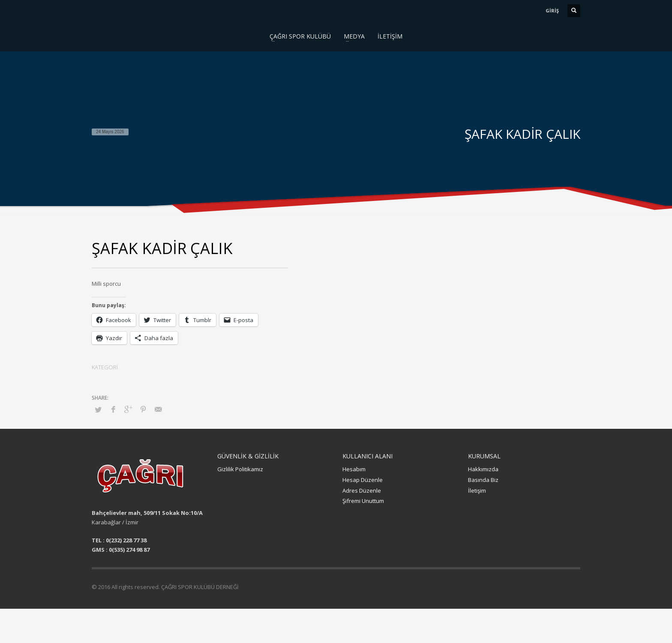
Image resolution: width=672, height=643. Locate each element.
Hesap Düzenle (363, 480)
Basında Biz (483, 480)
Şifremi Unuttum (363, 501)
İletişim (477, 490)
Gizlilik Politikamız (240, 469)
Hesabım (354, 469)
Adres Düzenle (362, 490)
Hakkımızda (483, 469)
